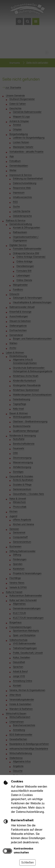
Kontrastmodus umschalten (24, 850)
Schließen (27, 862)
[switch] (7, 851)
